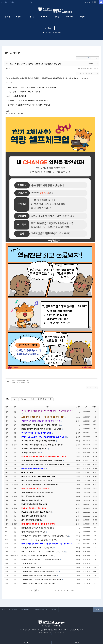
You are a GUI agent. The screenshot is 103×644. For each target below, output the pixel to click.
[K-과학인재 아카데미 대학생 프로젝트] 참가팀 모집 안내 (39, 556)
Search (89, 58)
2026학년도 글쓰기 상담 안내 (30, 564)
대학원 (32, 17)
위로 (98, 609)
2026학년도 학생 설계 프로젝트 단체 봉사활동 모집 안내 (39, 575)
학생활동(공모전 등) (45, 399)
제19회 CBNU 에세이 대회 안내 (31, 567)
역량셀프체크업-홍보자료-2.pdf (20, 381)
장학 (32, 399)
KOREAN (87, 2)
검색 (31, 2)
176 (68, 590)
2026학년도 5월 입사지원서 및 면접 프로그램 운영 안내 (38, 528)
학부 (15, 399)
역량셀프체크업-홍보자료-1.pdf (20, 383)
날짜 (86, 407)
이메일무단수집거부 (41, 609)
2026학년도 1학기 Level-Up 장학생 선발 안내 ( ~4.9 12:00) (40, 571)
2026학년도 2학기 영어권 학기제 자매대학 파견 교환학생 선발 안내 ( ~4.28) (45, 536)
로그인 (26, 642)
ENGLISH (94, 2)
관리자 (78, 421)
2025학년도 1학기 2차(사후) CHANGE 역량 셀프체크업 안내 (36, 64)
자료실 (57, 17)
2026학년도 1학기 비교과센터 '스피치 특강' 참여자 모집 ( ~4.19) (41, 579)
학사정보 (19, 17)
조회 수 (95, 407)
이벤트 (82, 17)
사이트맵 (54, 609)
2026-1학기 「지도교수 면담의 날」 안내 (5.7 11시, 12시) (39, 540)
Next (72, 590)
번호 (7, 407)
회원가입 (77, 642)
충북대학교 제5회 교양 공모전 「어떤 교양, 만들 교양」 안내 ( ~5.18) (43, 552)
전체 (8, 399)
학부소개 (6, 17)
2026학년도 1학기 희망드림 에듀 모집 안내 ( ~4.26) (37, 548)
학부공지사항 (57, 33)
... (64, 590)
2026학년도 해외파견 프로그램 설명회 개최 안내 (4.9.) (38, 583)
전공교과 (24, 399)
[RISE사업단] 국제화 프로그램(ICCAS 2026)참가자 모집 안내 (40, 560)
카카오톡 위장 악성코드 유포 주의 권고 (34, 532)
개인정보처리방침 (26, 609)
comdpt (8, 68)
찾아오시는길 (13, 609)
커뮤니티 (44, 17)
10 (61, 590)
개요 (3, 609)
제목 (48, 407)
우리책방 (70, 17)
